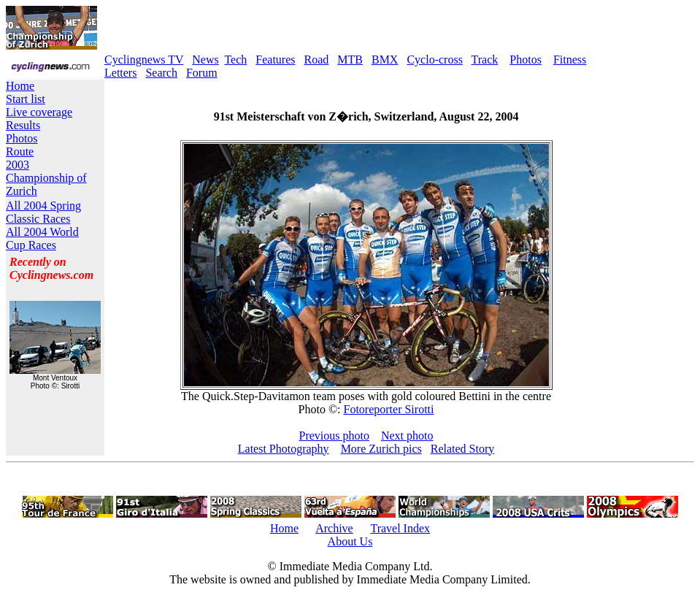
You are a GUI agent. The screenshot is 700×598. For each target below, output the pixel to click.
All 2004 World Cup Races (42, 238)
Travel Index (400, 528)
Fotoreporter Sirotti (388, 409)
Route (20, 152)
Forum (202, 73)
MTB (350, 60)
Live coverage (39, 112)
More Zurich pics (381, 449)
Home (20, 86)
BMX (385, 60)
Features (275, 60)
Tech (235, 60)
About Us (350, 541)
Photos (526, 60)
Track (485, 60)
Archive (334, 528)
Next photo (407, 436)
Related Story (463, 449)
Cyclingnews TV (144, 60)
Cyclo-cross (434, 60)
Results (23, 125)
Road (317, 60)
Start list (26, 99)
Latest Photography (284, 449)
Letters (120, 73)
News (205, 60)
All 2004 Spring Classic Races (43, 212)
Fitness (570, 60)
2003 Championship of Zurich (46, 178)
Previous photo (334, 436)
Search (161, 73)
